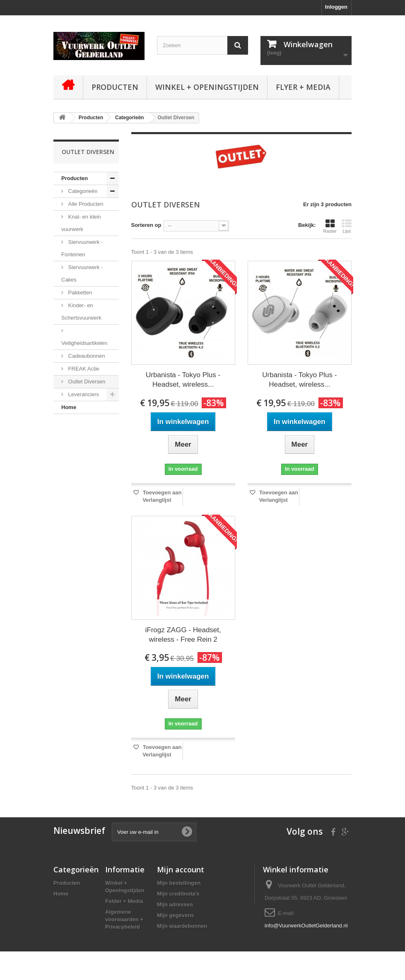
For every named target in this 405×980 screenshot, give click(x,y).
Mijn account (181, 869)
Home (69, 407)
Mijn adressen (175, 904)
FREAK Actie (83, 369)
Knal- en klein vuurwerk (81, 223)
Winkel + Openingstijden (207, 87)
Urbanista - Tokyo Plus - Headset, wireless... (183, 380)
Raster (330, 226)
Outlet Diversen (86, 382)
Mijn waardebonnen (182, 926)
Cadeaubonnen (86, 356)
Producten (115, 87)
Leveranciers (83, 394)
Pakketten (79, 293)
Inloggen (336, 7)
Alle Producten (85, 204)
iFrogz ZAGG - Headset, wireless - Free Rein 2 (183, 635)
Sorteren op (146, 225)
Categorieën (82, 191)
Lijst (347, 226)
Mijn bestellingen (179, 883)
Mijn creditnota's (178, 894)
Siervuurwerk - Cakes (82, 273)
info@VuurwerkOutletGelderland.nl (306, 926)
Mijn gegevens (176, 915)
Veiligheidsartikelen (84, 343)
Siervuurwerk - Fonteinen (82, 248)
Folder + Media (124, 901)
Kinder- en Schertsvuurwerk (81, 312)
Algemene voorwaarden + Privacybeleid (124, 919)
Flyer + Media (303, 87)
